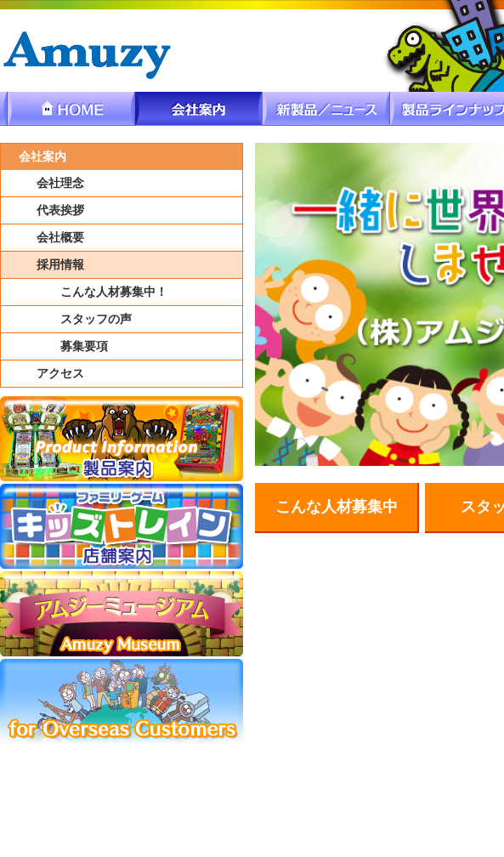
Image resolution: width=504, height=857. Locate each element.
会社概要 (60, 238)
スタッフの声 (96, 319)
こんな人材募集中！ (114, 292)
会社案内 (42, 157)
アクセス (60, 374)
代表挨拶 (60, 210)
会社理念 (60, 183)
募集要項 (84, 346)
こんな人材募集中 (337, 507)
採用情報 (60, 265)
